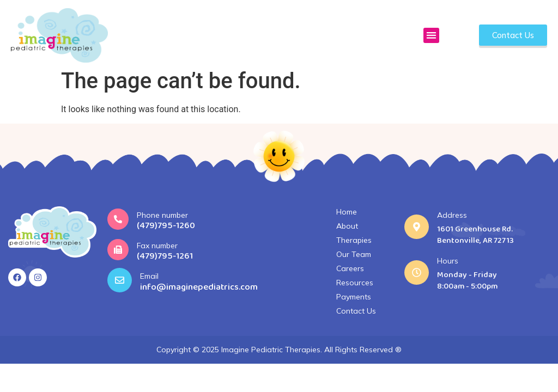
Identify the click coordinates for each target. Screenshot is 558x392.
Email (149, 276)
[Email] (120, 280)
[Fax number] (118, 250)
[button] (431, 36)
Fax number (157, 246)
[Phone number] (118, 219)
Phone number (162, 215)
